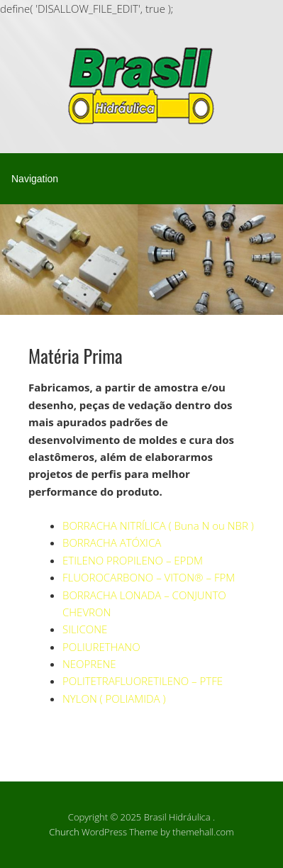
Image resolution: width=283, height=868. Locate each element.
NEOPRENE (89, 664)
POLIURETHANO (101, 647)
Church (64, 832)
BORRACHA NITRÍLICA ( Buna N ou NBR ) (158, 525)
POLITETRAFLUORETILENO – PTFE (143, 681)
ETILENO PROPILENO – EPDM (133, 560)
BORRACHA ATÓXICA (112, 542)
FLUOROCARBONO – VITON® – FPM (149, 577)
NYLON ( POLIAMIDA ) (114, 699)
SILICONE (85, 629)
